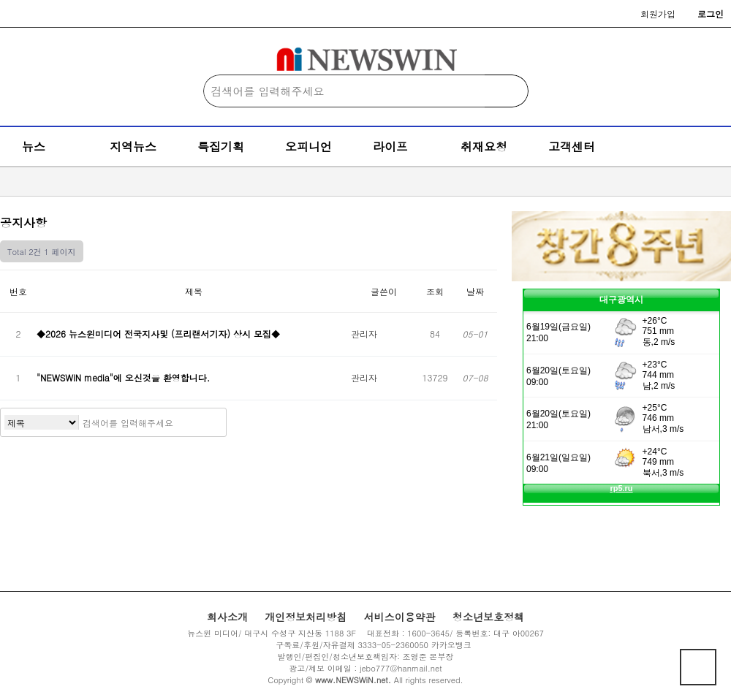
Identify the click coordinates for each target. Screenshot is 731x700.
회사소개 (227, 617)
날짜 (475, 291)
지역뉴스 (133, 147)
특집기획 (221, 147)
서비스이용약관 (400, 617)
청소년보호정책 (488, 617)
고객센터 (572, 147)
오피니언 (308, 147)
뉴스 (34, 147)
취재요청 (484, 147)
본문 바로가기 (0, 0)
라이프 (390, 147)
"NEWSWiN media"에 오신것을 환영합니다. (125, 377)
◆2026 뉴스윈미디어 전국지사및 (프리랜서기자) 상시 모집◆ (158, 334)
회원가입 (658, 14)
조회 (435, 291)
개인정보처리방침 (306, 617)
